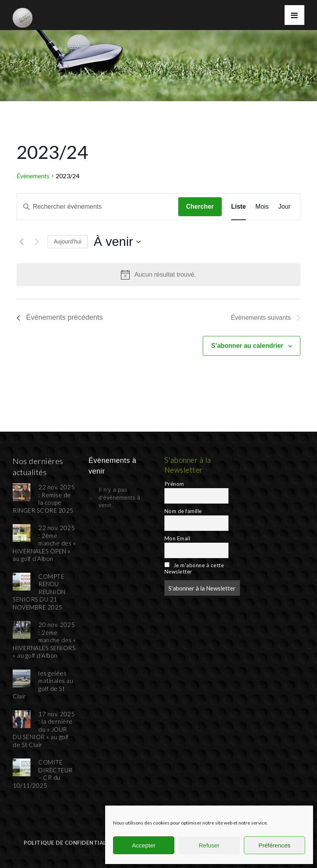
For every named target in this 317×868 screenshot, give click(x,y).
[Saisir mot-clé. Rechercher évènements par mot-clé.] (98, 207)
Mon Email (177, 538)
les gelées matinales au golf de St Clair (43, 685)
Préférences (275, 845)
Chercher (200, 207)
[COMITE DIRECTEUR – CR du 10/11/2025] (22, 766)
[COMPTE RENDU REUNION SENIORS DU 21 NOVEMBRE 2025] (22, 581)
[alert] (158, 275)
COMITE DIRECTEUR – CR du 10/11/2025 (43, 774)
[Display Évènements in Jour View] (284, 207)
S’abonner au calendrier (247, 346)
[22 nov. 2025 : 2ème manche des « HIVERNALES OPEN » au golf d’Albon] (22, 532)
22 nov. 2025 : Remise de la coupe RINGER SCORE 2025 (44, 499)
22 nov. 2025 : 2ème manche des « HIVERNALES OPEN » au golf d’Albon (44, 543)
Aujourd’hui (68, 242)
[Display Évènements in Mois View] (262, 207)
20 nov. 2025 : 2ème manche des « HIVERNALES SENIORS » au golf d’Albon (44, 640)
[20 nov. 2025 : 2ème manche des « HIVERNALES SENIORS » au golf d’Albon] (22, 629)
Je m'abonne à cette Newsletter (194, 568)
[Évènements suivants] (37, 242)
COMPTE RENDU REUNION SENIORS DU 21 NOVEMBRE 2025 (39, 592)
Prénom (174, 484)
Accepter (144, 845)
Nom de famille (183, 511)
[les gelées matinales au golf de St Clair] (22, 677)
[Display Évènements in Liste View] (239, 207)
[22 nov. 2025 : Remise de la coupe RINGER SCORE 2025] (22, 491)
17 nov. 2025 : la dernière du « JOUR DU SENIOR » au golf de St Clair (44, 729)
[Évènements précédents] (21, 242)
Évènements (33, 176)
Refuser (209, 845)
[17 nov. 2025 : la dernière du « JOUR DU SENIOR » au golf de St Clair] (22, 718)
